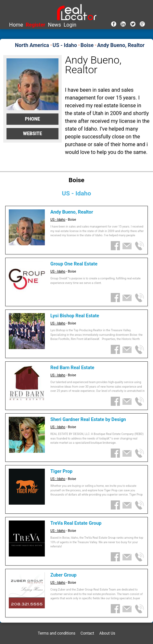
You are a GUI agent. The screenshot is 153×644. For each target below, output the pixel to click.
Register (35, 25)
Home (16, 25)
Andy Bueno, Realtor (72, 212)
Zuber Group (64, 575)
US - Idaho (58, 220)
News (54, 25)
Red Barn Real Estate (72, 368)
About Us (107, 633)
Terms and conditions (57, 633)
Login (70, 25)
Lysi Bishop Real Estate (75, 316)
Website (33, 134)
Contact (87, 633)
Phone (32, 119)
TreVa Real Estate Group (76, 523)
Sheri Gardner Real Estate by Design (88, 420)
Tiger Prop (61, 471)
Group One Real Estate (74, 264)
